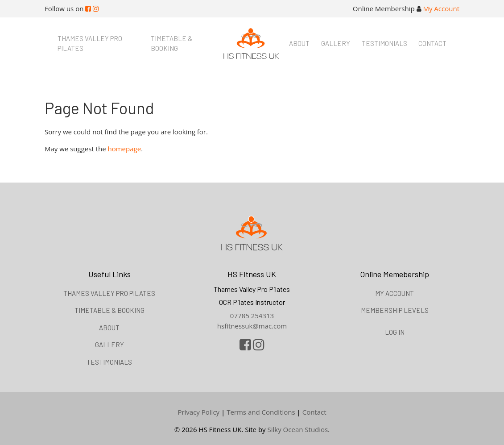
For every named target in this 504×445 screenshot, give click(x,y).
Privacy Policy (198, 412)
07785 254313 (252, 316)
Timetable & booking (171, 44)
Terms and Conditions (261, 412)
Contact (432, 43)
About (299, 43)
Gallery (336, 43)
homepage (125, 149)
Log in (395, 332)
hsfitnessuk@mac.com (252, 326)
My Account (441, 8)
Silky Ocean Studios (298, 429)
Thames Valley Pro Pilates (90, 44)
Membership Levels (395, 310)
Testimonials (384, 43)
